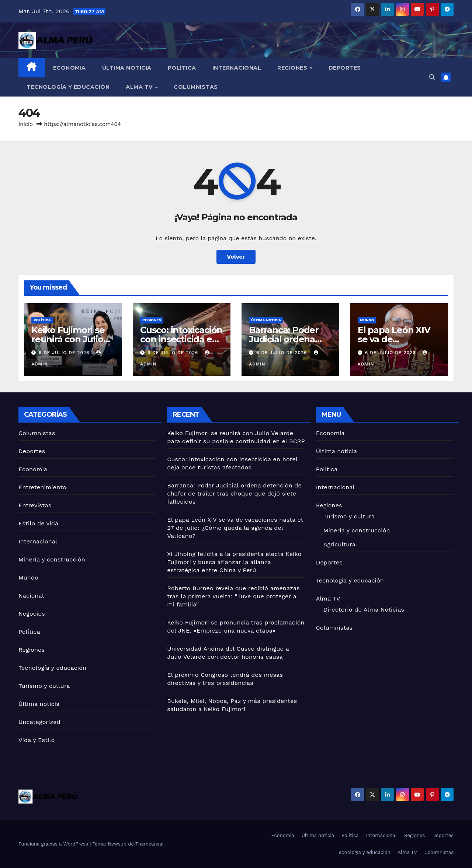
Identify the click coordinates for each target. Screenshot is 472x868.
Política (182, 68)
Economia (70, 68)
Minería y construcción (52, 559)
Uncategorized (39, 722)
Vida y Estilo (37, 740)
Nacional (31, 596)
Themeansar (150, 844)
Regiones (293, 68)
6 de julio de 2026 (65, 353)
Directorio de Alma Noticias (364, 610)
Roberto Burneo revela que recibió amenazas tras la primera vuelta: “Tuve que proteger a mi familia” (233, 596)
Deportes (345, 68)
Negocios (32, 614)
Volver (236, 257)
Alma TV (140, 87)
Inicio (26, 124)
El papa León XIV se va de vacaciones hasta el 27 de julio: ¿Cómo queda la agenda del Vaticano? (235, 528)
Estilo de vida (38, 523)
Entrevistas (35, 505)
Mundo (367, 320)
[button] (432, 77)
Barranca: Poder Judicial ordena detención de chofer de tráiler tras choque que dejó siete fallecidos (234, 493)
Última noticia (127, 68)
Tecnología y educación (68, 87)
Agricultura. (340, 544)
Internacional (237, 68)
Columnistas (196, 87)
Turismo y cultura (44, 686)
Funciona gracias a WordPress (54, 844)
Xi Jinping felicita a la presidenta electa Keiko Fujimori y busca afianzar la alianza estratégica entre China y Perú (234, 562)
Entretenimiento (42, 487)
